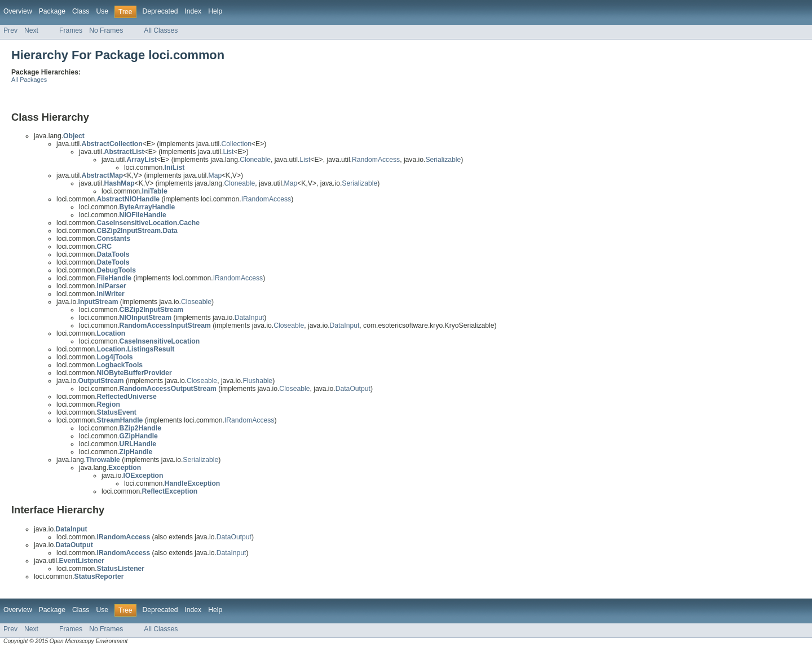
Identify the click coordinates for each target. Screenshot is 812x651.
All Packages (29, 80)
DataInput (250, 318)
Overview (18, 11)
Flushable (257, 381)
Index (193, 11)
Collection (237, 144)
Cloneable (255, 160)
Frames (71, 30)
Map (215, 175)
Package (52, 11)
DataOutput (353, 389)
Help (215, 11)
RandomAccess (376, 160)
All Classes (161, 30)
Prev (10, 30)
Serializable (443, 160)
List (228, 152)
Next (31, 30)
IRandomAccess (266, 199)
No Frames (106, 30)
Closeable (196, 302)
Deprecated (160, 11)
